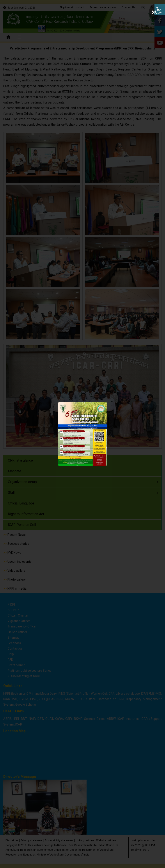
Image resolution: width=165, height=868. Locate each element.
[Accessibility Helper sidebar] (160, 10)
